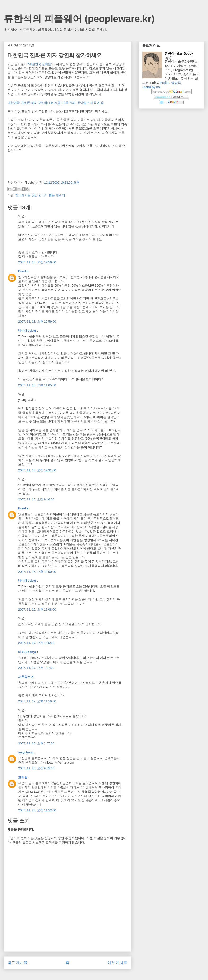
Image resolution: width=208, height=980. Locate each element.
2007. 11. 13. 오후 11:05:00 (37, 385)
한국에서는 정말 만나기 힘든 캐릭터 (40, 195)
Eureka (23, 271)
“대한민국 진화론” (40, 64)
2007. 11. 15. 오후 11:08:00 (37, 610)
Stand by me (152, 87)
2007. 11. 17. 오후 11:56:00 (37, 701)
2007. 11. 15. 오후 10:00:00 (37, 572)
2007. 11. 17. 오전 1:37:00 (36, 668)
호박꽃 (23, 777)
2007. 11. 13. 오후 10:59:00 (37, 322)
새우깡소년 (26, 677)
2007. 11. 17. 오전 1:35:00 (36, 643)
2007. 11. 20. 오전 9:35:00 (36, 768)
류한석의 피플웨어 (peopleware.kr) (79, 19)
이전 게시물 (117, 963)
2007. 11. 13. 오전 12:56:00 (37, 262)
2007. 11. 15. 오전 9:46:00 (36, 499)
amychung (26, 752)
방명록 (176, 83)
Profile (165, 83)
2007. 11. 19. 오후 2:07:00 (36, 743)
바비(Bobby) (27, 330)
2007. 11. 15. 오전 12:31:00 (37, 470)
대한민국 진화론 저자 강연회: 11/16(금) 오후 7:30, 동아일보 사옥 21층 (56, 103)
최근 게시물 (17, 963)
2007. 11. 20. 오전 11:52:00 (37, 810)
